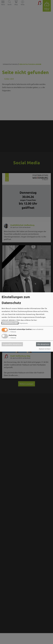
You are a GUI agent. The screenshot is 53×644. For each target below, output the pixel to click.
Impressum (23, 323)
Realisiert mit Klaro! (45, 349)
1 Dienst (12, 332)
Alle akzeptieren (43, 344)
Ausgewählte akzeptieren (12, 344)
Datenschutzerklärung (10, 323)
